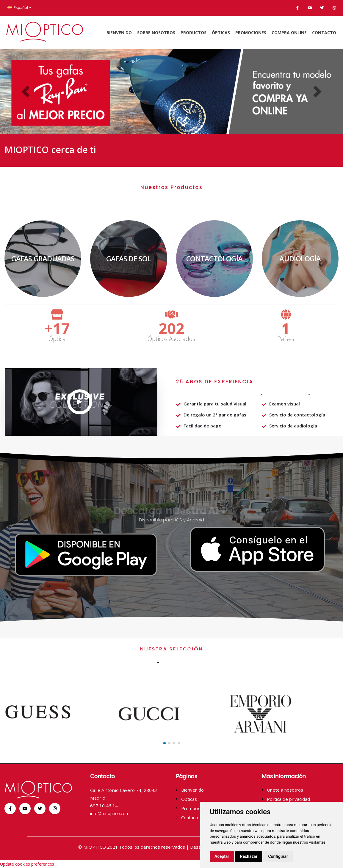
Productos (194, 33)
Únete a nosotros (285, 790)
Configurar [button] (278, 856)
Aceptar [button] (222, 856)
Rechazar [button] (249, 856)
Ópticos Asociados (171, 339)
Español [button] (19, 8)
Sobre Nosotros (156, 33)
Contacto (324, 33)
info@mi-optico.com (112, 813)
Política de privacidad (288, 799)
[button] (26, 92)
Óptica (57, 339)
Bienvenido (119, 33)
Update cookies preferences (27, 864)
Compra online (289, 33)
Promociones (251, 33)
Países (286, 339)
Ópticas (221, 33)
